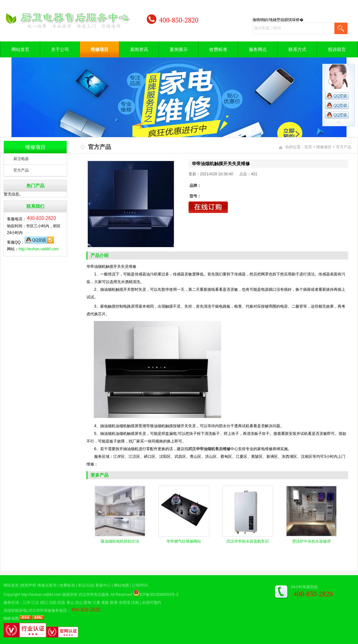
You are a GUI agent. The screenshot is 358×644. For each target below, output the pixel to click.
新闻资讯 (139, 49)
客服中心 (103, 585)
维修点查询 (47, 585)
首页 (308, 147)
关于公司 (60, 49)
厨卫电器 (21, 159)
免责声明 (28, 585)
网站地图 (122, 585)
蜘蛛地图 (11, 618)
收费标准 (218, 49)
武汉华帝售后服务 (94, 595)
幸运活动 (86, 585)
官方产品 (21, 170)
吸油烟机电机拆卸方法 (120, 541)
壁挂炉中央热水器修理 (311, 541)
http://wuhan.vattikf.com (39, 249)
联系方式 (297, 49)
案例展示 (179, 49)
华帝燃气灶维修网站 (184, 541)
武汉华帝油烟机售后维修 (209, 449)
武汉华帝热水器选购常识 (248, 541)
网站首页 (20, 49)
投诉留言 (337, 49)
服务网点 (258, 49)
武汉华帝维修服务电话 (48, 611)
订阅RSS (140, 585)
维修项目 (100, 49)
